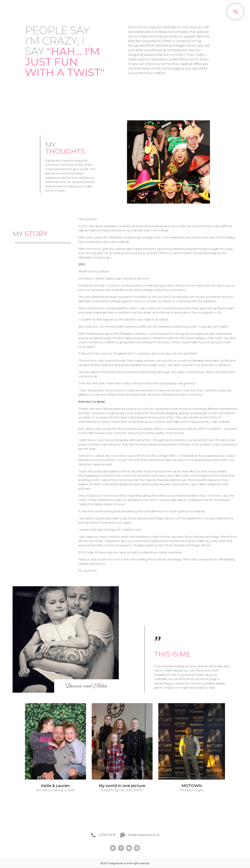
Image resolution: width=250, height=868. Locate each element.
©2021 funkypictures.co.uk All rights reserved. (125, 863)
